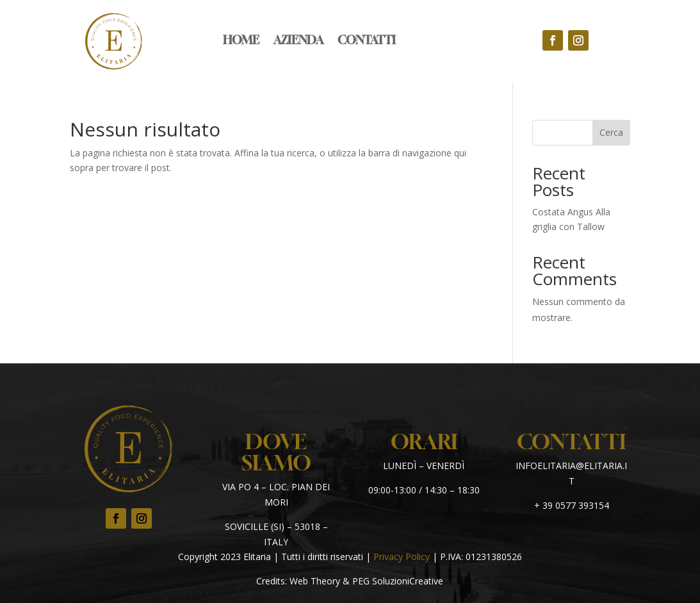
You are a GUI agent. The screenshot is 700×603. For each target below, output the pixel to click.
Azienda (298, 41)
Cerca (611, 132)
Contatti (367, 41)
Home (241, 41)
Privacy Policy (402, 557)
